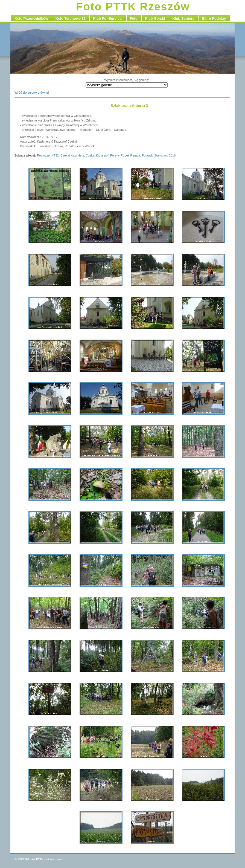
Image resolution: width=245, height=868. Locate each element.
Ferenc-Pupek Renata (125, 155)
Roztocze (43, 155)
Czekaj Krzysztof (97, 155)
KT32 (55, 155)
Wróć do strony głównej (32, 92)
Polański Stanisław (155, 155)
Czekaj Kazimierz (72, 155)
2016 (172, 155)
